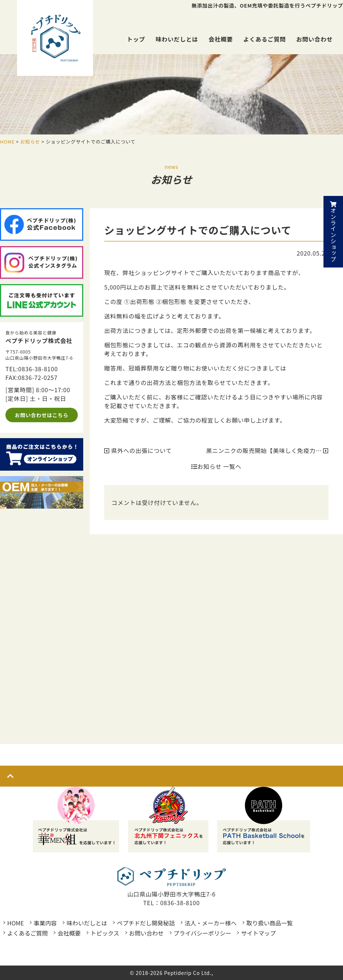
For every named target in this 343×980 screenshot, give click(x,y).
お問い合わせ (315, 39)
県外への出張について (138, 450)
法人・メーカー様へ (211, 923)
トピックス (105, 933)
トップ (136, 39)
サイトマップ (258, 933)
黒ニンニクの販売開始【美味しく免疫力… (267, 450)
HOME (16, 923)
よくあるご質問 (264, 39)
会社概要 (221, 39)
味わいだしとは (177, 39)
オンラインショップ (333, 232)
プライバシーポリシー (203, 933)
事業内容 (45, 923)
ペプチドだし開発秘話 (146, 923)
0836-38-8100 (38, 369)
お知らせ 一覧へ (216, 466)
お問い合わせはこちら (42, 415)
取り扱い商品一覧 (270, 923)
